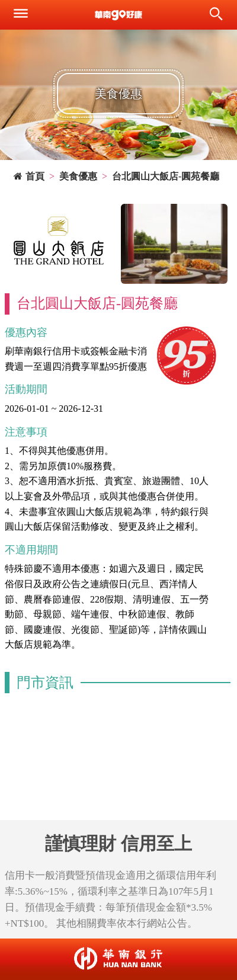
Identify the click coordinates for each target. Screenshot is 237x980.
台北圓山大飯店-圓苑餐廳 (166, 176)
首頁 (29, 176)
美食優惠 (78, 176)
